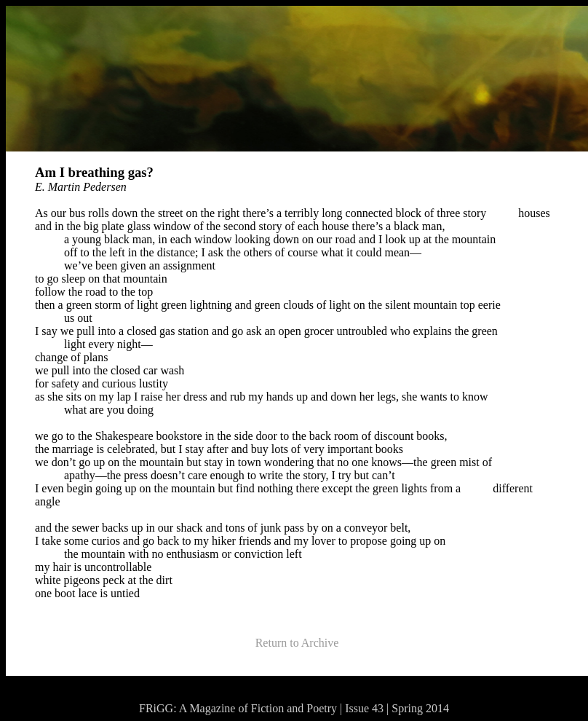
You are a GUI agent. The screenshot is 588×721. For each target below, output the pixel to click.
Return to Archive (297, 643)
